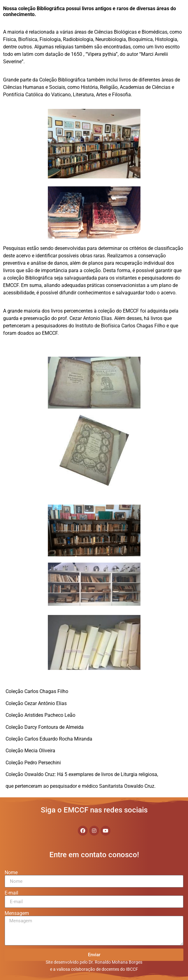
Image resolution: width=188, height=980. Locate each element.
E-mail (11, 893)
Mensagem (17, 913)
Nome (11, 873)
